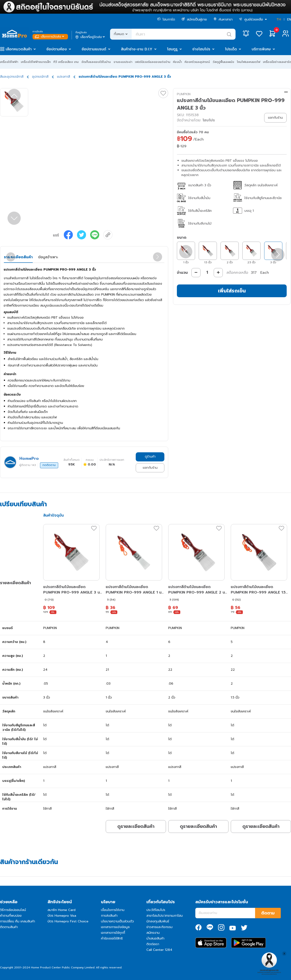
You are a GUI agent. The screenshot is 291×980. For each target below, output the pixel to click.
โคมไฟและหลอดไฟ (249, 62)
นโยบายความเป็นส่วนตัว (117, 921)
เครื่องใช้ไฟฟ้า (9, 62)
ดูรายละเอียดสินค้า (136, 826)
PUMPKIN (184, 94)
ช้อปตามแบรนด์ (94, 49)
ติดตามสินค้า (9, 927)
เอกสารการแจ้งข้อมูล (115, 927)
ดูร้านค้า (150, 457)
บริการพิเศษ (261, 49)
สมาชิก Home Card (61, 910)
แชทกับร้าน (150, 468)
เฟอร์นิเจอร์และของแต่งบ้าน (153, 62)
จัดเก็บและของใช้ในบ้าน (96, 62)
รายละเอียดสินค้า (18, 257)
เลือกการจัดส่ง (50, 37)
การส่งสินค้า (109, 916)
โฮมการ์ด (166, 19)
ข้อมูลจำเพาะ (48, 257)
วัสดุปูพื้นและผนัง (223, 62)
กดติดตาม (49, 465)
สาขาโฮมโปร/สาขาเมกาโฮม (165, 916)
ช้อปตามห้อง (57, 49)
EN (289, 19)
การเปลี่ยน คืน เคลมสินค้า (18, 921)
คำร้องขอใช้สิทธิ (112, 938)
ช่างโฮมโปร (201, 49)
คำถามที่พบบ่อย (11, 916)
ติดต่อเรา (153, 944)
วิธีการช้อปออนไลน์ (13, 910)
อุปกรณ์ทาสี (40, 77)
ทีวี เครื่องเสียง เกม (66, 62)
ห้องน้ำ (177, 62)
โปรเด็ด (231, 49)
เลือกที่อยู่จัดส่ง (91, 37)
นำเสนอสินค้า (155, 938)
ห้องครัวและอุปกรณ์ (197, 62)
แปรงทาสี (64, 77)
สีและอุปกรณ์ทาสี (12, 77)
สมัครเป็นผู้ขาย (194, 19)
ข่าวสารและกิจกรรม (159, 927)
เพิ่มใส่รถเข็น (232, 291)
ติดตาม (268, 913)
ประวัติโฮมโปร (156, 910)
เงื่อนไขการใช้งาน (113, 910)
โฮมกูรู (172, 49)
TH (279, 19)
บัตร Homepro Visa (62, 916)
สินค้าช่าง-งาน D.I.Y (137, 49)
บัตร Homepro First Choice (68, 921)
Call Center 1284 (159, 950)
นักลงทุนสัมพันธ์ (158, 921)
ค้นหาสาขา (223, 19)
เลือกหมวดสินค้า (19, 49)
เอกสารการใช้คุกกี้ (113, 933)
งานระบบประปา (123, 62)
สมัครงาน (153, 933)
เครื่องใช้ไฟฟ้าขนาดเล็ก (36, 62)
